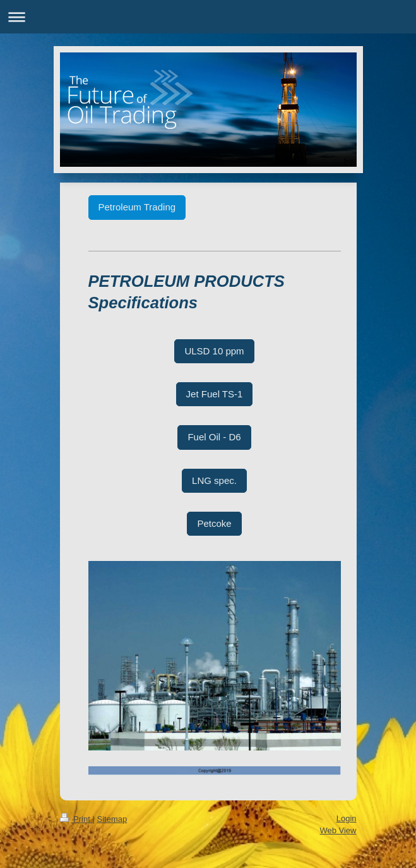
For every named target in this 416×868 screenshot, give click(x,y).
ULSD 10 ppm (214, 351)
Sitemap (112, 819)
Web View (338, 830)
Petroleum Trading (137, 207)
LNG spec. (214, 480)
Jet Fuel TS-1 (215, 394)
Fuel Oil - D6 (214, 437)
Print (76, 819)
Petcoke (214, 523)
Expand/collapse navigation (208, 17)
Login (347, 818)
